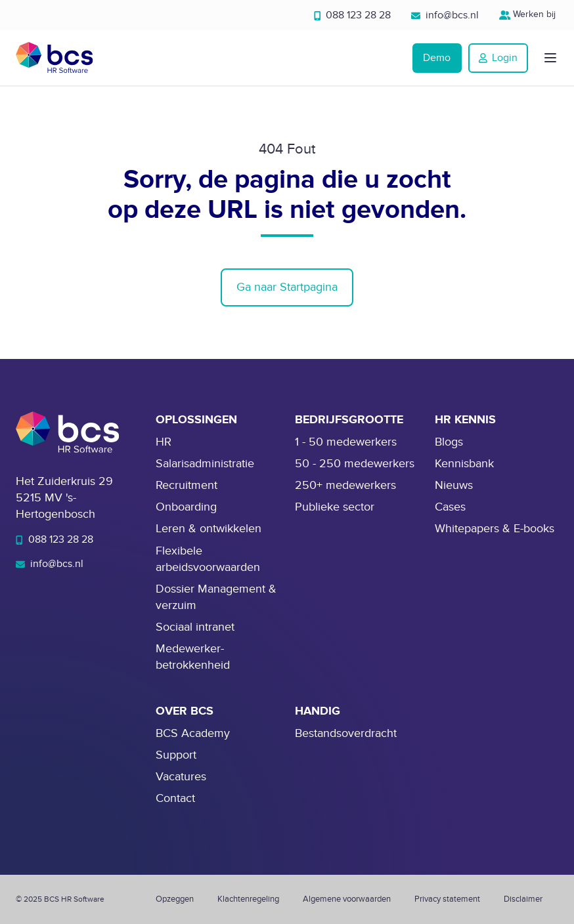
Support (176, 755)
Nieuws (454, 485)
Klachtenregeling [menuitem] (248, 899)
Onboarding (186, 507)
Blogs (449, 442)
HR (164, 442)
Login (498, 58)
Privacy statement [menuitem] (447, 899)
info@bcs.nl (445, 15)
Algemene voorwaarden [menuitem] (347, 899)
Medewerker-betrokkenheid (193, 657)
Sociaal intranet (195, 627)
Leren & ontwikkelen (209, 529)
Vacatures (181, 777)
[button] (550, 58)
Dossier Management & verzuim (216, 597)
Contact (175, 798)
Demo (437, 58)
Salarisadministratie (205, 464)
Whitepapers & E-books (495, 529)
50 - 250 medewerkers (355, 464)
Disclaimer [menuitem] (523, 899)
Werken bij (529, 14)
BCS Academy (193, 733)
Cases (450, 507)
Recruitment (187, 485)
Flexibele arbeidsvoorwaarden (208, 559)
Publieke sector (335, 507)
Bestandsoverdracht (346, 733)
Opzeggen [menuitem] (175, 899)
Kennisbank (464, 464)
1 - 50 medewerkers (346, 442)
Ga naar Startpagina (287, 287)
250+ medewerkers (345, 485)
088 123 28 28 (353, 15)
